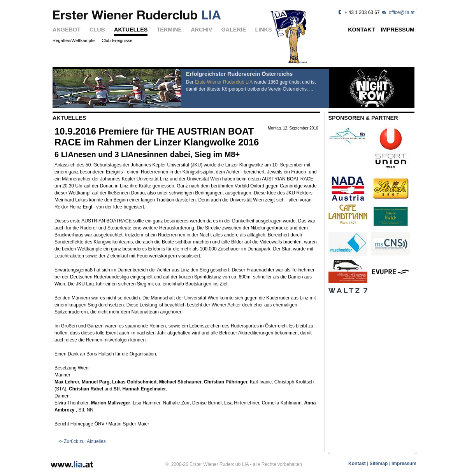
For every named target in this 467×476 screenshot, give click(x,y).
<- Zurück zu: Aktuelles (82, 441)
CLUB (97, 30)
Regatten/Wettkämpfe (74, 41)
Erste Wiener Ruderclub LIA (224, 82)
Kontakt (357, 464)
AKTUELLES (131, 30)
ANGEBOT (67, 30)
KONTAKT (361, 30)
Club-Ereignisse (117, 41)
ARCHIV (201, 30)
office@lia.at (402, 12)
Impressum (404, 464)
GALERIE (233, 30)
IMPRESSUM (398, 30)
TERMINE (169, 30)
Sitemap (379, 464)
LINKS (263, 30)
